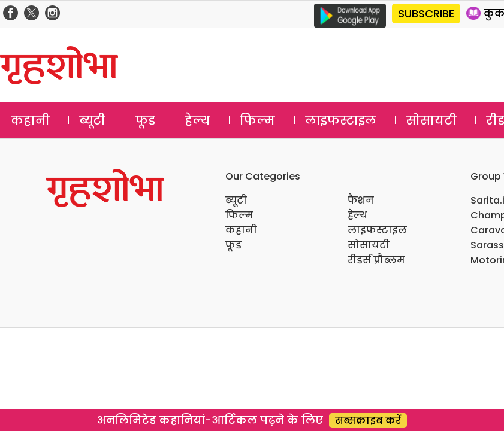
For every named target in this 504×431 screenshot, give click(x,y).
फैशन (361, 200)
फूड (145, 120)
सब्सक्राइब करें (368, 421)
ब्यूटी (92, 120)
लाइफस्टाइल (341, 120)
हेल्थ (197, 120)
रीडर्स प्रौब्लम (376, 260)
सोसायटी (431, 120)
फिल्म (257, 120)
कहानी (30, 120)
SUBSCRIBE (426, 13)
